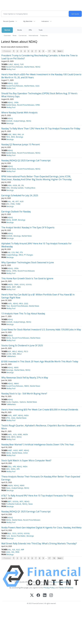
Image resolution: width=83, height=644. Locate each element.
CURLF (10, 64)
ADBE (20, 434)
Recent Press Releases (15, 67)
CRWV (16, 285)
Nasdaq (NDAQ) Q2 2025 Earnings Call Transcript (26, 160)
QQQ (16, 83)
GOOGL (29, 285)
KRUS (21, 255)
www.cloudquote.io (61, 582)
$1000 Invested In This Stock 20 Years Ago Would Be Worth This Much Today (40, 361)
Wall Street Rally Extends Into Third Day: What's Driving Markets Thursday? (39, 543)
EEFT (10, 502)
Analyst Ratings (19, 121)
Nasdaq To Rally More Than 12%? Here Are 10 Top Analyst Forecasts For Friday (41, 128)
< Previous (6, 51)
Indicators (45, 21)
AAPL (10, 303)
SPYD (8, 418)
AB (13, 201)
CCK (13, 252)
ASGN (15, 185)
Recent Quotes (9, 21)
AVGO (16, 450)
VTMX (12, 204)
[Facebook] (38, 595)
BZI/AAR (9, 121)
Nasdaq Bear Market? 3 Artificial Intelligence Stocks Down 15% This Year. (38, 444)
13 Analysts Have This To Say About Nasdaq (23, 314)
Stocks (19, 30)
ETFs (30, 30)
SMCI (8, 469)
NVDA (26, 415)
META (13, 437)
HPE (14, 467)
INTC (22, 502)
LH (23, 134)
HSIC (10, 134)
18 (54, 51)
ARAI (10, 185)
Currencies (23, 35)
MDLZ (15, 351)
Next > (60, 51)
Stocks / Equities (12, 402)
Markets (7, 30)
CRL (23, 185)
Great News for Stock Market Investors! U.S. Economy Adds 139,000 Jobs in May (41, 330)
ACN (15, 434)
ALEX (22, 201)
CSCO (14, 533)
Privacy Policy (49, 588)
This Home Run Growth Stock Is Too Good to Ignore (27, 278)
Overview (7, 35)
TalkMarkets (11, 356)
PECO (26, 351)
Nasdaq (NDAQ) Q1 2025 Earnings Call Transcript (26, 512)
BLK (9, 533)
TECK (8, 137)
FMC (17, 252)
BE (19, 185)
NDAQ (17, 64)
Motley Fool (11, 69)
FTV (21, 252)
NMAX (16, 384)
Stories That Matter (18, 536)
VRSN (17, 552)
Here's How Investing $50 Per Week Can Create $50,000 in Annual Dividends (40, 410)
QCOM (9, 354)
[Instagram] (51, 595)
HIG (13, 552)
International (33, 35)
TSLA (8, 306)
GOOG (22, 285)
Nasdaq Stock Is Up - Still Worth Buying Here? (24, 394)
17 (49, 51)
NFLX (21, 303)
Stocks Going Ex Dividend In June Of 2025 (22, 345)
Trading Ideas (30, 188)
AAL (9, 201)
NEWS (16, 368)
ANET (10, 450)
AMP (22, 550)
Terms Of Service (66, 588)
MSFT (14, 287)
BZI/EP (15, 220)
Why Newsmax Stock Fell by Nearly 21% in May (25, 378)
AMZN (10, 285)
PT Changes (28, 255)
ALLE (18, 550)
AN (9, 252)
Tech (8, 536)
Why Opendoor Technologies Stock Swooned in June (28, 262)
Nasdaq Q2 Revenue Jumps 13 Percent (21, 144)
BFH (8, 204)
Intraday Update (17, 188)
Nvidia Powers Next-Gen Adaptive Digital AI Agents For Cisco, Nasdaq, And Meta (41, 528)
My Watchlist (28, 21)
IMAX (15, 134)
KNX (19, 134)
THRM (18, 204)
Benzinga (10, 123)
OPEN (16, 102)
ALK (14, 550)
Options (23, 402)
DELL (10, 467)
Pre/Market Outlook (14, 504)
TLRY (22, 64)
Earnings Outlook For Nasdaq (16, 212)
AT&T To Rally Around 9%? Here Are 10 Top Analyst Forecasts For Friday (37, 496)
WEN (14, 354)
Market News (29, 67)
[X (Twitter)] (32, 595)
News (15, 35)
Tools (41, 30)
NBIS (19, 287)
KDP (9, 351)
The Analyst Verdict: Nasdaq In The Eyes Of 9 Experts (28, 228)
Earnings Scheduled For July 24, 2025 (20, 195)
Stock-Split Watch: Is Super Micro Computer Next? (26, 460)
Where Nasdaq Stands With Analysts (19, 113)
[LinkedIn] (45, 595)
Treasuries (44, 35)
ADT (17, 201)
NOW (8, 437)
